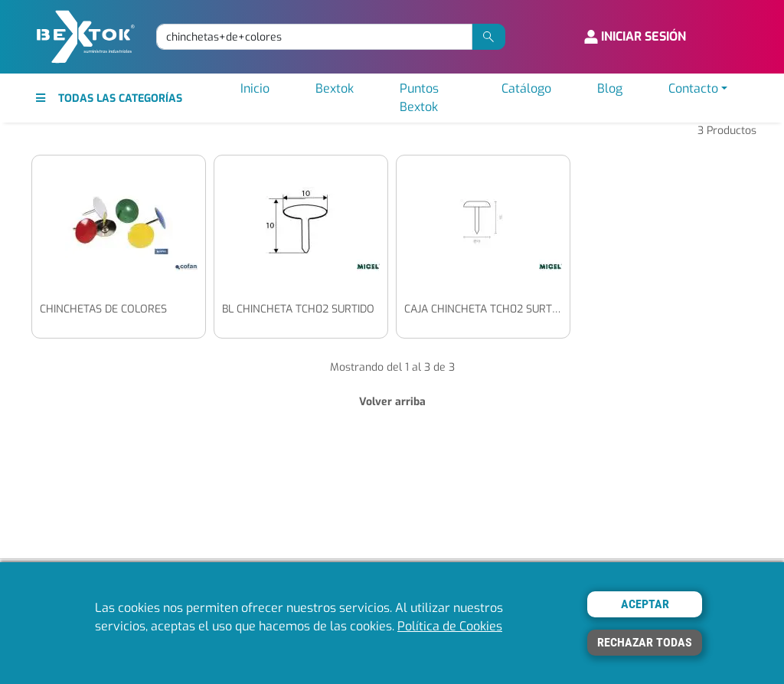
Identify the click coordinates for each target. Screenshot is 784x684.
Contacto (693, 88)
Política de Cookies (450, 626)
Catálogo (526, 88)
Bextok (335, 88)
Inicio (255, 88)
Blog (610, 88)
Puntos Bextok (419, 98)
